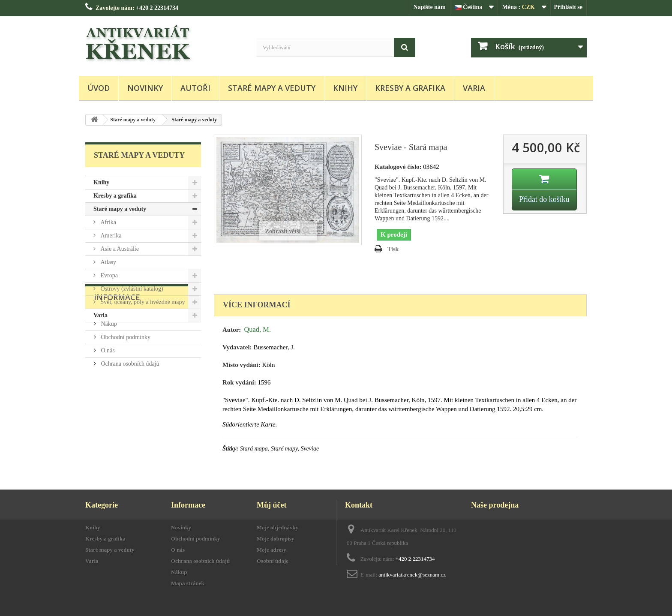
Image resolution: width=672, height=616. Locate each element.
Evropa (108, 275)
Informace (117, 348)
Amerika (110, 236)
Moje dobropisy (276, 539)
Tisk (393, 249)
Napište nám (430, 7)
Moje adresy (271, 550)
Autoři (195, 88)
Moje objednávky (277, 527)
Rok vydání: (239, 382)
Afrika (108, 222)
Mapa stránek (188, 583)
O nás (107, 398)
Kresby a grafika (410, 88)
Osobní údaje (273, 561)
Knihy (345, 88)
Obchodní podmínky (125, 385)
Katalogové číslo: (398, 167)
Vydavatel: (237, 347)
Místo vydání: (241, 365)
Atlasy (108, 262)
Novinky (145, 88)
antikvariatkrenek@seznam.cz (412, 575)
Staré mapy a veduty (272, 88)
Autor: (232, 330)
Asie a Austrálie (119, 249)
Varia (474, 88)
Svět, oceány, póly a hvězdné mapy (142, 302)
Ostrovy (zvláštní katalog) (131, 289)
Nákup (108, 371)
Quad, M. (257, 329)
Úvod (99, 88)
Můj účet (271, 505)
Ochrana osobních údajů (129, 411)
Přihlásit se (568, 7)
